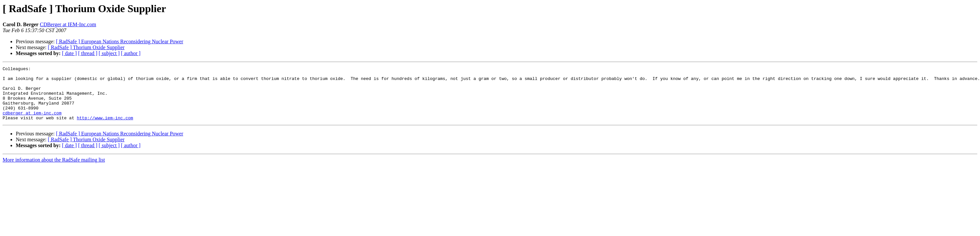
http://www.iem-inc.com (105, 128)
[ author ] (131, 53)
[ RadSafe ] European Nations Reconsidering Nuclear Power (120, 41)
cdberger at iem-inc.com (32, 123)
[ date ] (69, 53)
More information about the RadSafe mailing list (54, 171)
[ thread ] (88, 53)
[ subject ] (109, 53)
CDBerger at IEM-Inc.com (68, 24)
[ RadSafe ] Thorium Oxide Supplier (86, 47)
